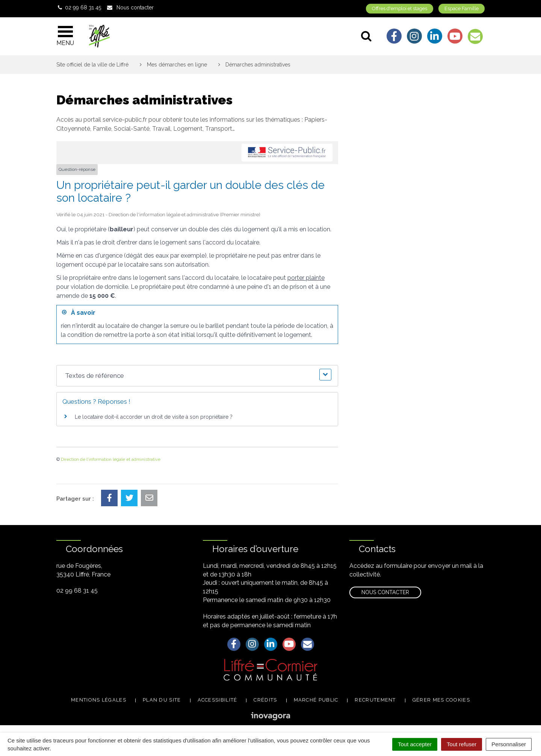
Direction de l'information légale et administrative (111, 459)
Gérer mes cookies (441, 700)
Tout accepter (415, 744)
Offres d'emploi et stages (400, 8)
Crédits (265, 700)
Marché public (316, 700)
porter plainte (306, 278)
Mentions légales (99, 700)
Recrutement (375, 700)
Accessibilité (218, 700)
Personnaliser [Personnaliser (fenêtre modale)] (509, 744)
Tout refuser (462, 744)
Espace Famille (462, 8)
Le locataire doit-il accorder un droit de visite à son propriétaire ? (154, 417)
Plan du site (162, 700)
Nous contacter (385, 592)
